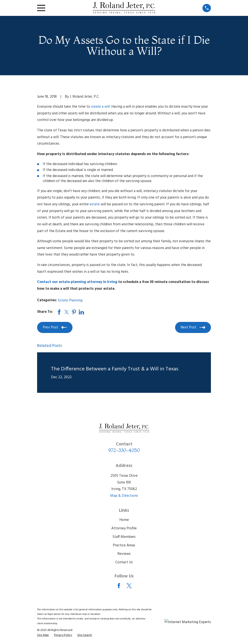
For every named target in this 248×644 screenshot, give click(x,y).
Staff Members (124, 537)
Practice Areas (124, 545)
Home (124, 520)
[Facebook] (119, 586)
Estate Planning (70, 300)
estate (95, 204)
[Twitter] (129, 586)
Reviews (124, 554)
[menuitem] (43, 635)
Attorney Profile (124, 528)
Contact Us (124, 562)
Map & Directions (124, 496)
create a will (100, 107)
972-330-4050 (124, 450)
